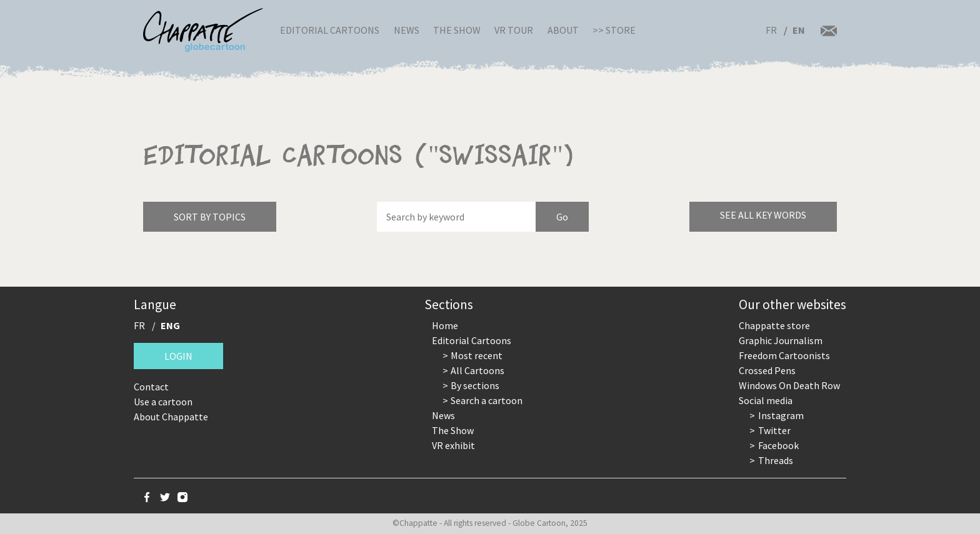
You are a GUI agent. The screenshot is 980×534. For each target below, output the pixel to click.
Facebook (778, 445)
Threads (776, 460)
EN (799, 30)
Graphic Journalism (781, 340)
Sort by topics (210, 217)
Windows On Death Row (789, 385)
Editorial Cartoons (330, 30)
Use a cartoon (163, 402)
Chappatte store (774, 325)
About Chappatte (171, 417)
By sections (475, 385)
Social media (766, 400)
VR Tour (514, 30)
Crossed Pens (767, 370)
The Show (457, 30)
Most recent (477, 355)
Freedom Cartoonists (784, 355)
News (407, 30)
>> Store (614, 30)
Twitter (774, 430)
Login (178, 356)
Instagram (781, 415)
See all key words (763, 215)
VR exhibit (453, 445)
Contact (151, 387)
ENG (170, 325)
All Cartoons (477, 370)
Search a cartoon (487, 400)
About (563, 30)
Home (445, 325)
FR (771, 30)
